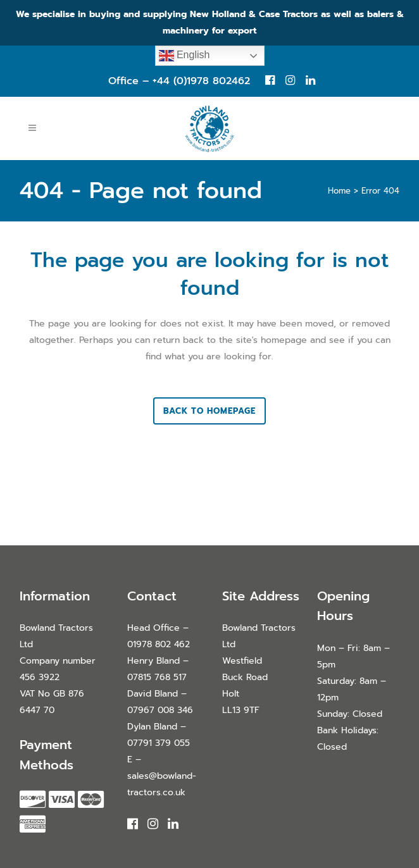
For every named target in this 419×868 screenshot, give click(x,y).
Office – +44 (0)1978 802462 (179, 81)
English (184, 56)
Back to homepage (209, 411)
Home (339, 191)
